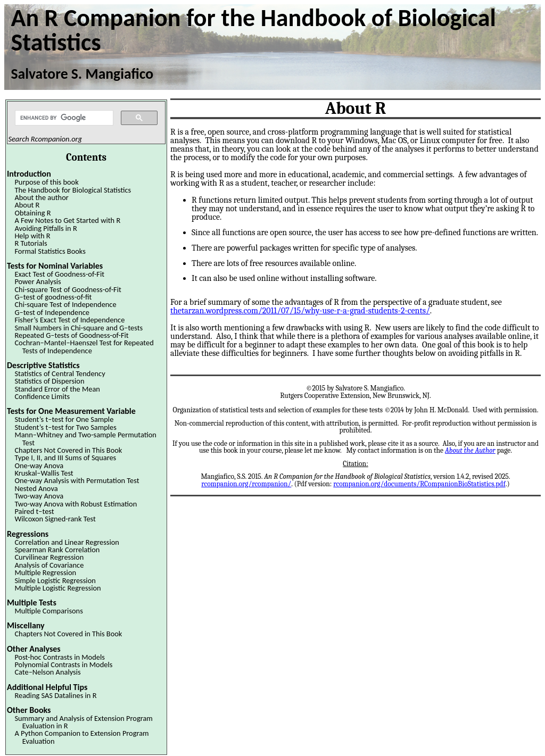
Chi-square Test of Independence (65, 304)
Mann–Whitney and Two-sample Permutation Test (85, 438)
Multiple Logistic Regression (57, 588)
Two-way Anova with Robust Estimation (76, 504)
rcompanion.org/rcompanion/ (246, 484)
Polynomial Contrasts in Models (63, 664)
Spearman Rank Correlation (57, 550)
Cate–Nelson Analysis (47, 672)
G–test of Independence (52, 312)
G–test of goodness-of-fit (53, 297)
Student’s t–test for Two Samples (65, 427)
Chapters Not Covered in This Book (68, 450)
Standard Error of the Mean (57, 389)
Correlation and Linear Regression (67, 542)
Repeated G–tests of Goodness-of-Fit (71, 335)
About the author (41, 197)
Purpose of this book (46, 182)
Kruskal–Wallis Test (44, 473)
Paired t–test (34, 511)
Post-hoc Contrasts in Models (59, 657)
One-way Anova (39, 466)
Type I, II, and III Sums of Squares (65, 458)
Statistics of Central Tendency (60, 373)
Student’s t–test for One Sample (64, 419)
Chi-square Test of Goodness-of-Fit (68, 289)
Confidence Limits (42, 396)
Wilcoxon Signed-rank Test (55, 519)
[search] (63, 118)
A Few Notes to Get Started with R (67, 220)
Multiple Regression (45, 572)
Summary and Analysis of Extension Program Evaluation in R (83, 722)
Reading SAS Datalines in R (55, 695)
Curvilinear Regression (49, 557)
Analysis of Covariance (49, 565)
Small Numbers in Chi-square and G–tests (79, 328)
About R (27, 205)
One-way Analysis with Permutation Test (77, 480)
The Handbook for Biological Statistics (73, 190)
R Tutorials (31, 243)
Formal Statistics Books (50, 251)
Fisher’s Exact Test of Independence (69, 320)
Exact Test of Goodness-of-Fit (59, 274)
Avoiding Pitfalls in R (46, 228)
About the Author (470, 450)
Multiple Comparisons (48, 611)
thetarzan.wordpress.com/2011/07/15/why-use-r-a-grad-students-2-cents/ (300, 311)
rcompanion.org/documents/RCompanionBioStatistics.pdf (419, 484)
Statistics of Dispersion (49, 381)
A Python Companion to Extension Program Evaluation (81, 737)
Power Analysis (38, 281)
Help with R (32, 236)
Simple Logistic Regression (55, 580)
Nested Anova (36, 488)
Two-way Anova (39, 496)
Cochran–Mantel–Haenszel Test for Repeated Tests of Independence (84, 346)
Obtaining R (32, 213)
